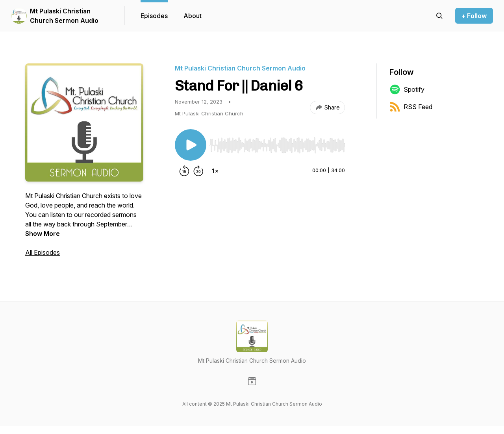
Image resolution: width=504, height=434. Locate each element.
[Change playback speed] (215, 171)
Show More (43, 234)
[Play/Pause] (191, 145)
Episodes (154, 16)
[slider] (277, 145)
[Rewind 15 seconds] (184, 171)
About (193, 16)
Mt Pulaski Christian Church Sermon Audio (64, 16)
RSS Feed (411, 107)
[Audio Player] (277, 143)
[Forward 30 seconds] (198, 171)
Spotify (407, 89)
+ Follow (474, 16)
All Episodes (43, 252)
